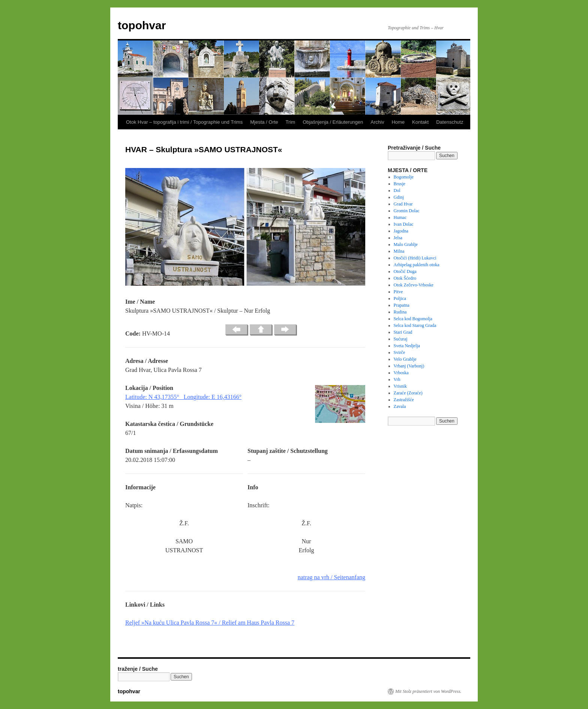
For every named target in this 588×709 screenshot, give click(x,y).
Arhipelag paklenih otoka (417, 265)
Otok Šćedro (405, 278)
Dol (397, 190)
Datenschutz (450, 122)
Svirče (400, 352)
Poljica (400, 298)
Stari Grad (403, 332)
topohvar (142, 25)
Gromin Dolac (407, 211)
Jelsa (398, 238)
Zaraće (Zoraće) (408, 393)
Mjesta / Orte (264, 122)
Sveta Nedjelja (407, 346)
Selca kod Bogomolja (413, 319)
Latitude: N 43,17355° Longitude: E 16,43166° (183, 397)
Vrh (397, 379)
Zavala (400, 406)
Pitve (398, 292)
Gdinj (399, 197)
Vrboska (401, 373)
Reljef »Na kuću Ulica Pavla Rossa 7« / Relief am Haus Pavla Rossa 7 (210, 623)
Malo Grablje (406, 244)
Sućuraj (401, 339)
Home (398, 122)
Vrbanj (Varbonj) (409, 366)
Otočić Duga (405, 271)
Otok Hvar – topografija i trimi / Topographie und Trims (184, 122)
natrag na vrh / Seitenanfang (331, 577)
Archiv (377, 122)
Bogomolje (404, 177)
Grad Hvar (403, 204)
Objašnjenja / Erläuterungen (333, 122)
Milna (399, 251)
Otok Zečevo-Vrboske (414, 285)
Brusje (400, 184)
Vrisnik (400, 386)
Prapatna (402, 305)
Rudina (400, 312)
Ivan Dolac (404, 224)
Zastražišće (404, 400)
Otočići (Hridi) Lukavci (415, 258)
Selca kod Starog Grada (415, 325)
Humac (400, 217)
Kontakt (420, 122)
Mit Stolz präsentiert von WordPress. (428, 691)
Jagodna (401, 231)
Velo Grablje (405, 359)
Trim (291, 122)
